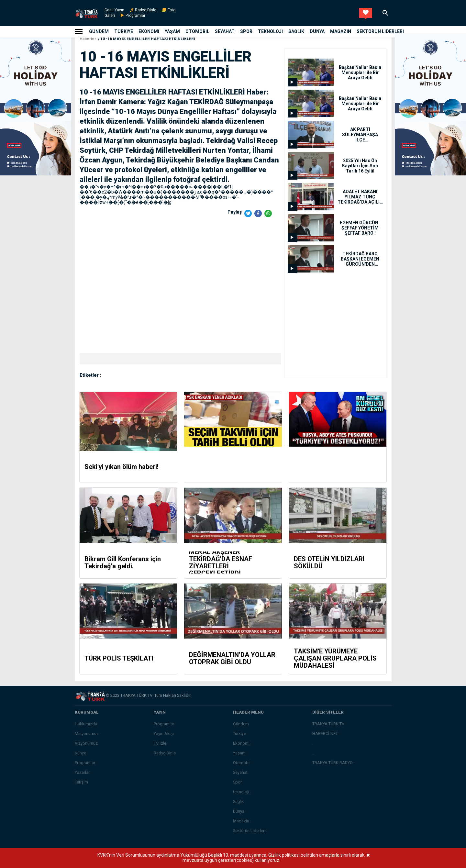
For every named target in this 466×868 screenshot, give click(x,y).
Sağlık (296, 31)
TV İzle (160, 743)
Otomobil (197, 31)
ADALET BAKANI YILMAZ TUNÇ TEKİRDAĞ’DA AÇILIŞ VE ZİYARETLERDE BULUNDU (360, 197)
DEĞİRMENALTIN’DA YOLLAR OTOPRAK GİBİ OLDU (232, 658)
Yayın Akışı (164, 734)
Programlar (135, 16)
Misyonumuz (87, 734)
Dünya (317, 31)
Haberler (88, 39)
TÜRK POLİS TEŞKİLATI (119, 658)
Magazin (341, 31)
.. (313, 753)
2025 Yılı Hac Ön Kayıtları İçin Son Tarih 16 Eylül (360, 166)
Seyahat (225, 31)
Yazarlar (82, 772)
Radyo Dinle (146, 10)
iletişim (81, 782)
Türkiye (124, 31)
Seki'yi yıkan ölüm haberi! (122, 467)
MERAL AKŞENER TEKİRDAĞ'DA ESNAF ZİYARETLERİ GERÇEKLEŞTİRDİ (221, 562)
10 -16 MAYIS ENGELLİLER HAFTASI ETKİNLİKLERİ (148, 39)
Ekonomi (149, 31)
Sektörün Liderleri (380, 31)
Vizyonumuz (86, 743)
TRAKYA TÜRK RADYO (333, 763)
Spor (246, 31)
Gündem (99, 31)
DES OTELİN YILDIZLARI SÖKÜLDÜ (329, 562)
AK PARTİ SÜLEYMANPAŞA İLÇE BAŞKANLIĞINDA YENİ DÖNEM (360, 135)
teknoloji (270, 31)
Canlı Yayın (114, 10)
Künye (80, 753)
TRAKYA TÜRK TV (328, 724)
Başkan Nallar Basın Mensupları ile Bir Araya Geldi (360, 72)
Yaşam (172, 31)
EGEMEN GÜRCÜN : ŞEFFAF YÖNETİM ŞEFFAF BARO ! (360, 228)
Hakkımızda (86, 724)
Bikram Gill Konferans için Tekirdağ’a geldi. (123, 562)
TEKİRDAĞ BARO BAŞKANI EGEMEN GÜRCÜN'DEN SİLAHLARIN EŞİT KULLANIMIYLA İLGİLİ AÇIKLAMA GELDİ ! (360, 259)
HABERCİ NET (325, 734)
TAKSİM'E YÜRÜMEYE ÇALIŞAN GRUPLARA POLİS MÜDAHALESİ (335, 658)
